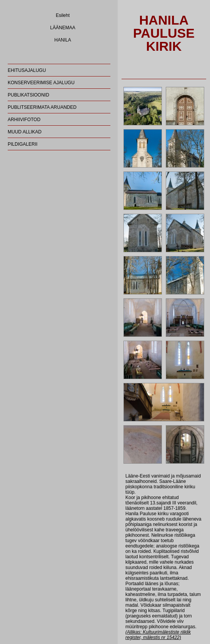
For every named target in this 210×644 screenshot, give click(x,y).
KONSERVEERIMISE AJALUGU (41, 83)
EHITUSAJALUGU (27, 70)
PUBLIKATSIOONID (28, 95)
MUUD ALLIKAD (25, 132)
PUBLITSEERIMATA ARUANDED (42, 107)
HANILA (62, 40)
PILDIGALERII (22, 144)
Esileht (63, 15)
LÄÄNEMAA (62, 28)
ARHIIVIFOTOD (24, 120)
